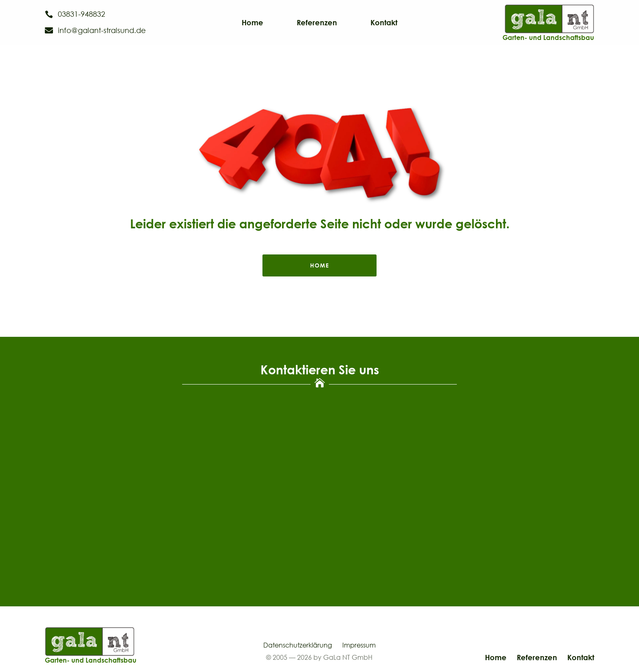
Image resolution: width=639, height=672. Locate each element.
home (319, 265)
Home (252, 23)
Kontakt (384, 23)
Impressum (359, 645)
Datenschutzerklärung (298, 645)
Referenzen (317, 23)
